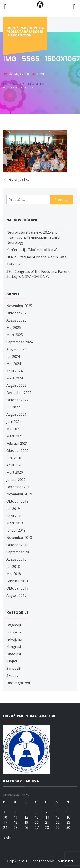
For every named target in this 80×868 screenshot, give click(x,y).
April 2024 (14, 371)
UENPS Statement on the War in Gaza (36, 257)
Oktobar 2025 (17, 313)
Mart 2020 (15, 472)
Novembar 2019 (19, 494)
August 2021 (16, 414)
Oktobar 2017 (17, 588)
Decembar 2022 (19, 393)
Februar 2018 (17, 581)
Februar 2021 (17, 443)
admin (41, 74)
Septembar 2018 (20, 552)
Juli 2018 (13, 567)
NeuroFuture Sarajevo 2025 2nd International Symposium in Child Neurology (33, 237)
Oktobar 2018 (17, 545)
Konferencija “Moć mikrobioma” (32, 250)
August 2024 (16, 349)
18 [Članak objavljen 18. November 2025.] (16, 822)
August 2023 (16, 385)
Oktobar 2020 (17, 451)
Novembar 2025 (19, 306)
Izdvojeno (14, 639)
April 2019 (14, 516)
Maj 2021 (14, 429)
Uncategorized (18, 683)
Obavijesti (14, 654)
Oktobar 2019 (17, 501)
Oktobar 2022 (17, 400)
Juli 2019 (13, 509)
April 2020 (14, 465)
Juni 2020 (14, 458)
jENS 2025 (14, 264)
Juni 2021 (14, 422)
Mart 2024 (15, 378)
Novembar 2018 (19, 538)
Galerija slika (19, 179)
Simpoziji (14, 668)
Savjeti (12, 661)
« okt (7, 838)
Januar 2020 (16, 480)
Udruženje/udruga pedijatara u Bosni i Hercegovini (25, 32)
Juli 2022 (13, 407)
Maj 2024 (14, 364)
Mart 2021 (15, 436)
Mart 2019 (15, 523)
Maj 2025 (14, 327)
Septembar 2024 (20, 342)
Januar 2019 (16, 530)
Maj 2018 (14, 574)
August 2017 (16, 595)
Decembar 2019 (19, 487)
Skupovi (13, 676)
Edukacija (14, 632)
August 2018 (16, 559)
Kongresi (14, 647)
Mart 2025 (15, 335)
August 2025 (16, 320)
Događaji (14, 625)
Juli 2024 (13, 356)
